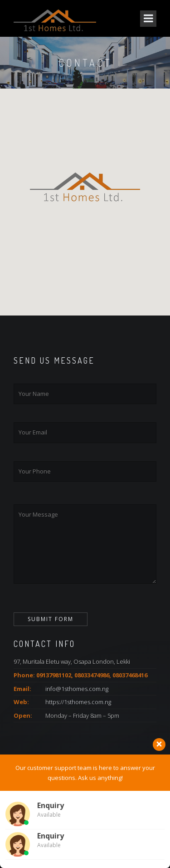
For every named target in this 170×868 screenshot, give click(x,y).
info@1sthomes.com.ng (77, 689)
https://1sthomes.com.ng (78, 702)
